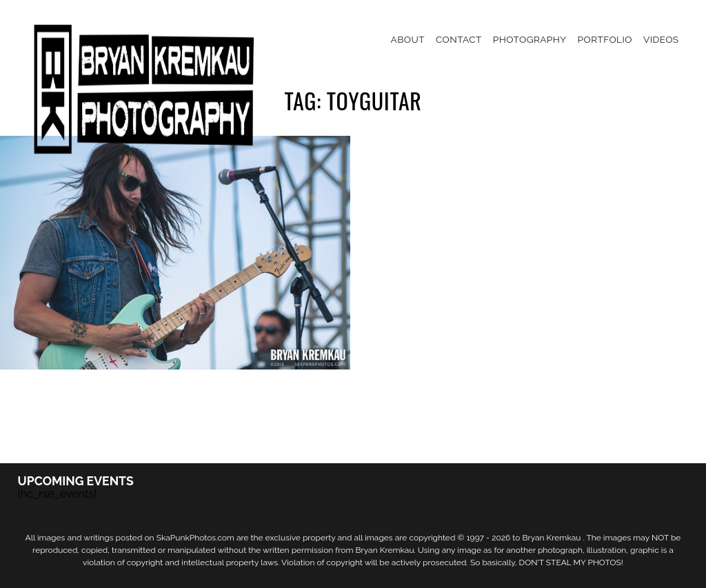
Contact (459, 39)
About (408, 39)
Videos (661, 39)
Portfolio (605, 39)
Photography (530, 39)
